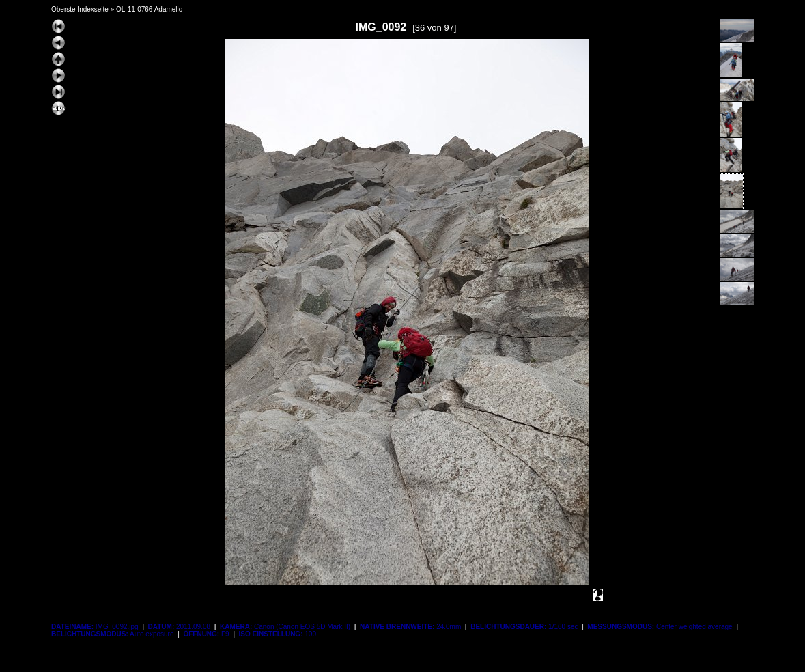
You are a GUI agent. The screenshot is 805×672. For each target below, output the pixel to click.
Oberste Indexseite (80, 9)
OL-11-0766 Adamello (149, 9)
